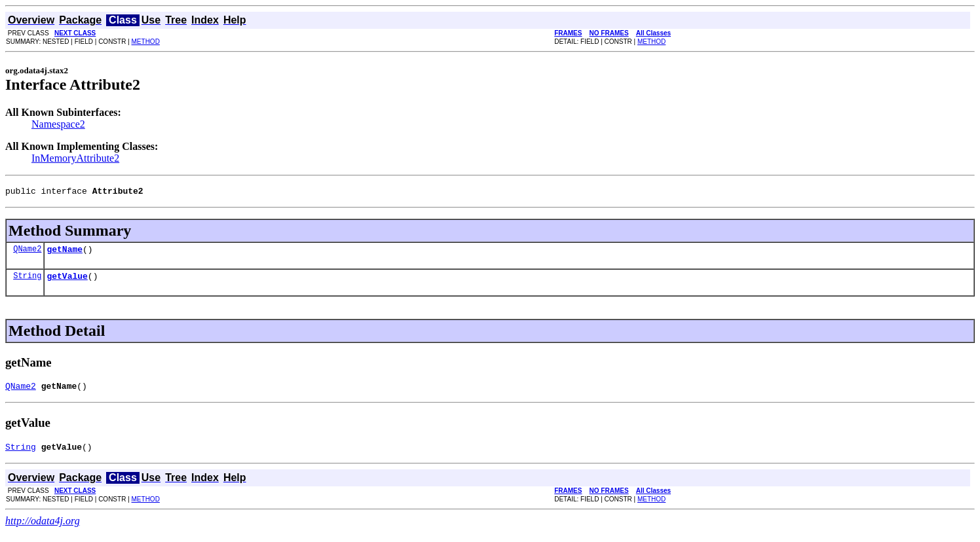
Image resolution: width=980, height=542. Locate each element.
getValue (67, 281)
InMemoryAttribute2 (75, 158)
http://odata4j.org (43, 531)
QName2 (27, 252)
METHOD (146, 42)
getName (65, 253)
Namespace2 (58, 124)
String (27, 281)
